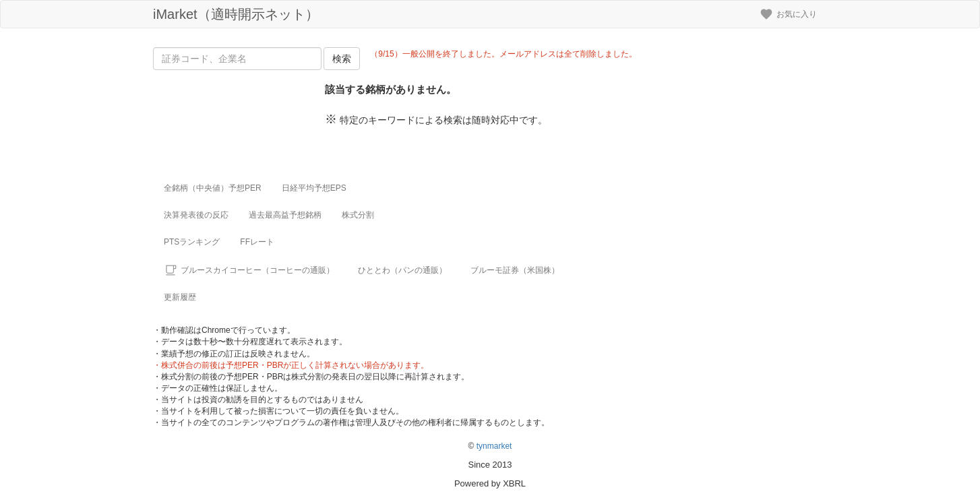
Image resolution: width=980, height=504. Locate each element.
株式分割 (358, 215)
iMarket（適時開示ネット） (236, 14)
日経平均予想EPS (314, 188)
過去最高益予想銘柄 (285, 215)
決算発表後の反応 (196, 215)
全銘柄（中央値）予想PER (213, 188)
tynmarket (494, 446)
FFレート (257, 242)
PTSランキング (192, 242)
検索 (342, 59)
